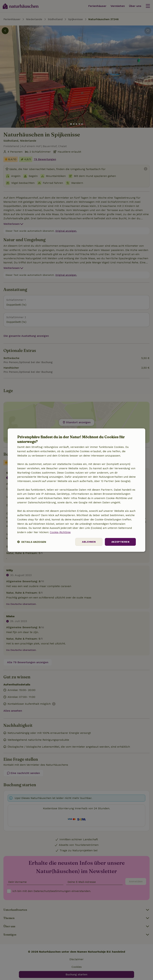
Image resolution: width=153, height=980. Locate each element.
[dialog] (76, 490)
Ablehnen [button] (89, 542)
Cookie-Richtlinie (60, 532)
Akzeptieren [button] (120, 542)
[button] (32, 542)
